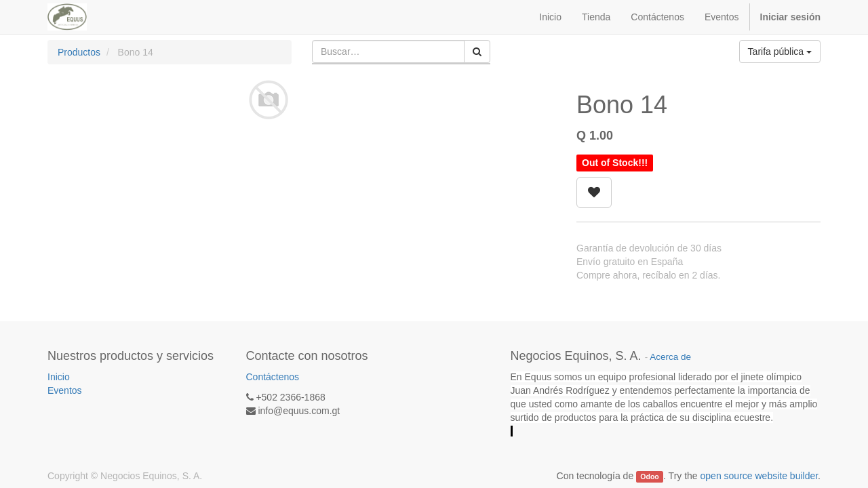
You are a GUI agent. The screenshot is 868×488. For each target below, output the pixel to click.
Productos (79, 52)
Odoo (649, 476)
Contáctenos (273, 377)
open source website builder (759, 476)
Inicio (59, 377)
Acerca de (670, 357)
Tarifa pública (780, 52)
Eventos (65, 390)
